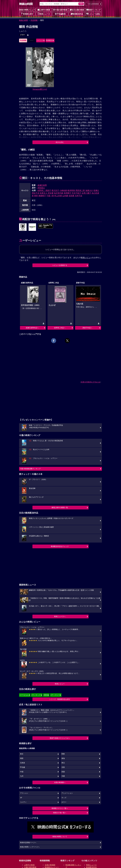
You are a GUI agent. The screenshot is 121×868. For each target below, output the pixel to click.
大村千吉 (78, 196)
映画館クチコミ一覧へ (60, 808)
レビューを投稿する (60, 265)
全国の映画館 (50, 865)
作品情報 (34, 20)
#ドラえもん (24, 695)
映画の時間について (60, 837)
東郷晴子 (42, 196)
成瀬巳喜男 (42, 185)
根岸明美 (71, 190)
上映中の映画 (44, 10)
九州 (22, 776)
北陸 (63, 767)
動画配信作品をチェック (60, 546)
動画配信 (49, 40)
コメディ (23, 802)
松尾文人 (44, 193)
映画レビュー (60, 684)
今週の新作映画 (60, 10)
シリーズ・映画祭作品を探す (60, 699)
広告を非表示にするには (91, 382)
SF (21, 798)
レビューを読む (93, 14)
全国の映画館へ (60, 782)
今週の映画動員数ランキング (30, 469)
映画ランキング (93, 10)
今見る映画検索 (93, 4)
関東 (63, 754)
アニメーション (67, 793)
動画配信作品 (77, 14)
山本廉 (65, 196)
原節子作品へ (87, 328)
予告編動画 (60, 14)
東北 (63, 763)
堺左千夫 (36, 193)
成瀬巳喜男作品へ (32, 328)
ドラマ (22, 35)
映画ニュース (44, 14)
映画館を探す (27, 14)
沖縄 (63, 776)
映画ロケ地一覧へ (60, 813)
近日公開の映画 (77, 10)
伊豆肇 (51, 193)
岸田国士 (41, 188)
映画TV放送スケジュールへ (60, 738)
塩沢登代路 (59, 193)
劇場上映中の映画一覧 (60, 508)
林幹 (36, 196)
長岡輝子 (67, 193)
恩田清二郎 (80, 190)
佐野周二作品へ (60, 328)
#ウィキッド (36, 695)
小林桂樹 (63, 190)
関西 (22, 758)
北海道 (23, 763)
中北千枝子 (76, 193)
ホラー (64, 802)
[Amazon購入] (40, 89)
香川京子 (55, 190)
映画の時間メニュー (27, 10)
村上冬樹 (58, 196)
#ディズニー (55, 695)
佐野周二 (41, 190)
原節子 (48, 190)
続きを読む (60, 142)
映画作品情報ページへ (28, 843)
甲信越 (23, 767)
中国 (22, 772)
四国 (63, 772)
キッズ (64, 798)
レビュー (40, 40)
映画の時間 (23, 20)
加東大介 (89, 190)
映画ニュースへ (60, 616)
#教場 (46, 695)
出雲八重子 (86, 193)
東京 (22, 754)
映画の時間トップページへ (30, 847)
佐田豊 (71, 196)
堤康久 (96, 190)
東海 (63, 758)
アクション (24, 793)
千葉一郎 (50, 196)
